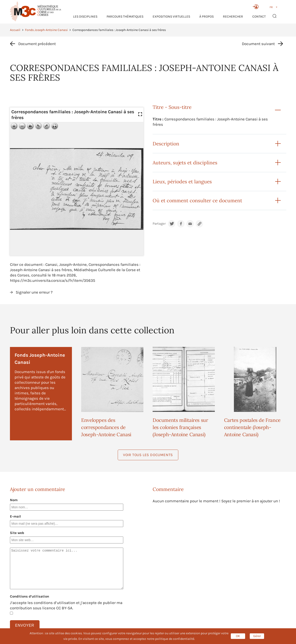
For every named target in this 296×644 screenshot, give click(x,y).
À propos (207, 17)
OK (238, 636)
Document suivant (258, 44)
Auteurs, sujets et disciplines (185, 163)
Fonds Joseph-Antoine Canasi (46, 30)
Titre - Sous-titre (172, 107)
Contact (259, 17)
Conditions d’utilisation (29, 596)
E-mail (15, 516)
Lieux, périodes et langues (182, 182)
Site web (17, 533)
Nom (14, 500)
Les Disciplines (85, 17)
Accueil (15, 30)
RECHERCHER (233, 17)
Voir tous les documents (148, 455)
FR (271, 7)
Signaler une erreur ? (34, 292)
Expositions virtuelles (171, 17)
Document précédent (37, 44)
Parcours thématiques (125, 17)
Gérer (257, 636)
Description (166, 144)
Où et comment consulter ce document (197, 201)
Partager (159, 224)
